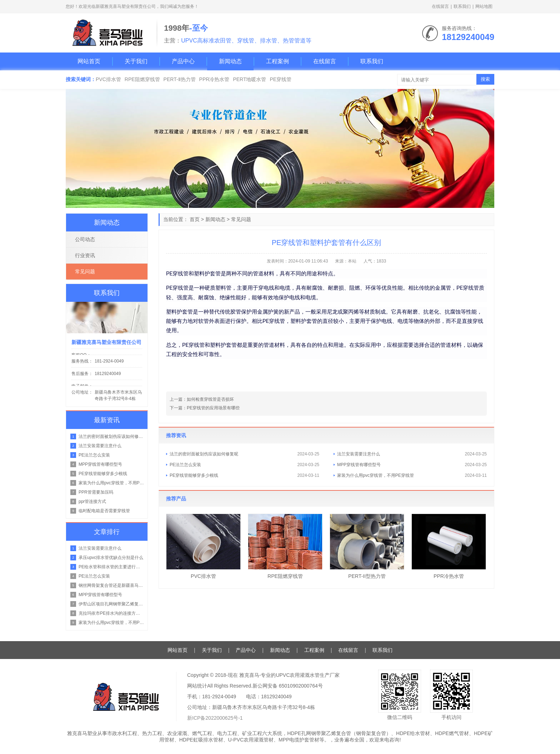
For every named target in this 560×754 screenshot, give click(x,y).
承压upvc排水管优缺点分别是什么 (111, 558)
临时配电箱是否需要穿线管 (104, 511)
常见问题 (241, 219)
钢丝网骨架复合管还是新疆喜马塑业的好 (111, 585)
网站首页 (89, 61)
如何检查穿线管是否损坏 (210, 399)
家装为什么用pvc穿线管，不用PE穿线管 (376, 475)
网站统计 (197, 686)
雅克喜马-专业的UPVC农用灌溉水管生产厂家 (290, 675)
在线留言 (440, 6)
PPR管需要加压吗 (96, 492)
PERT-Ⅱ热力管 (180, 79)
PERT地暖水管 (249, 79)
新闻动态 (230, 61)
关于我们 (136, 61)
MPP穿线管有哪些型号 (359, 465)
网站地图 (484, 6)
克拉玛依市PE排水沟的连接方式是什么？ (111, 613)
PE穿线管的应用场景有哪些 (213, 408)
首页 (195, 219)
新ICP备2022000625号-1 (215, 718)
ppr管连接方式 (92, 501)
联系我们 (462, 6)
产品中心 (183, 61)
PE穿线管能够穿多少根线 (194, 475)
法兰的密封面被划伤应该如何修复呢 (204, 454)
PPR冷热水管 (214, 79)
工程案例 (277, 61)
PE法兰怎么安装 (185, 465)
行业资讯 (85, 255)
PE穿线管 (281, 79)
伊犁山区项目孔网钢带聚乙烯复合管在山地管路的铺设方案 (111, 604)
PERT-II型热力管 (367, 576)
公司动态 (85, 239)
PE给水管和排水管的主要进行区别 (111, 567)
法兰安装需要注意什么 (359, 454)
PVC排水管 (108, 79)
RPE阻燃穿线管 (142, 79)
